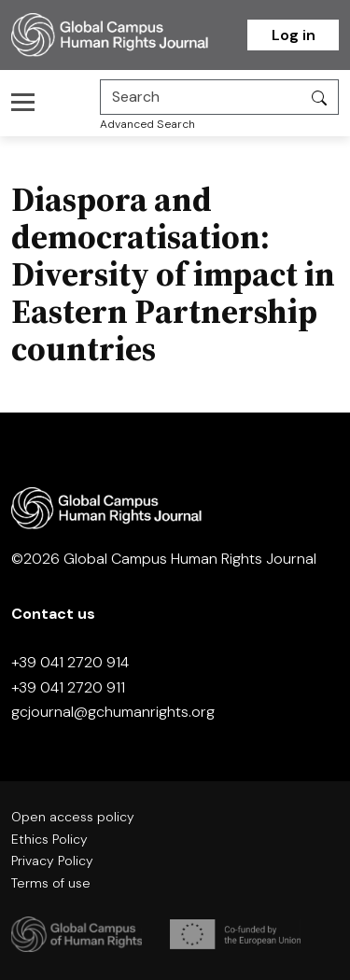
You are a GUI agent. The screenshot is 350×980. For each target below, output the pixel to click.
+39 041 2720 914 (70, 662)
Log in (294, 35)
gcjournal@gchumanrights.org (113, 712)
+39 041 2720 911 (68, 687)
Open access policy (73, 817)
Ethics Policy (49, 839)
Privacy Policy (52, 861)
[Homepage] (129, 35)
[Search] (201, 97)
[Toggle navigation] (28, 102)
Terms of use (51, 883)
